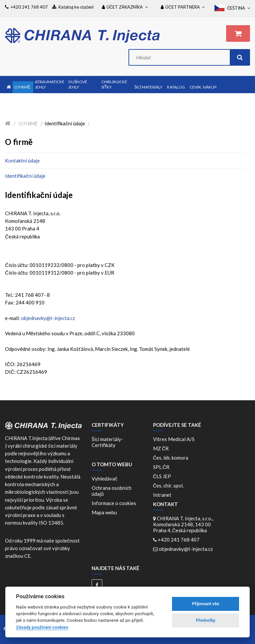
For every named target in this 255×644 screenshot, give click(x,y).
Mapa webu (104, 512)
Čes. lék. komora (172, 458)
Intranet (162, 495)
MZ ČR (162, 448)
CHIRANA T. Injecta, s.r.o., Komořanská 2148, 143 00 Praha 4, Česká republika (183, 524)
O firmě (28, 124)
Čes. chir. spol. (170, 485)
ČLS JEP (163, 476)
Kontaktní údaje (22, 161)
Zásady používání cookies (42, 627)
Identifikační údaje (25, 176)
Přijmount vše (206, 604)
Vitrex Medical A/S (175, 439)
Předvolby (206, 620)
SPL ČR (162, 467)
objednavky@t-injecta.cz (48, 318)
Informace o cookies (114, 503)
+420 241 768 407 (179, 540)
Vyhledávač (105, 479)
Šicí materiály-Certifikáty (107, 442)
